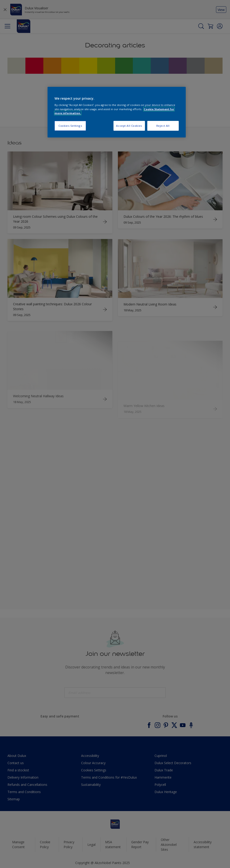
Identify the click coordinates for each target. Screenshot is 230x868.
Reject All (163, 126)
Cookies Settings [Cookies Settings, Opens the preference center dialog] (70, 126)
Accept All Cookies (129, 126)
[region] (117, 112)
